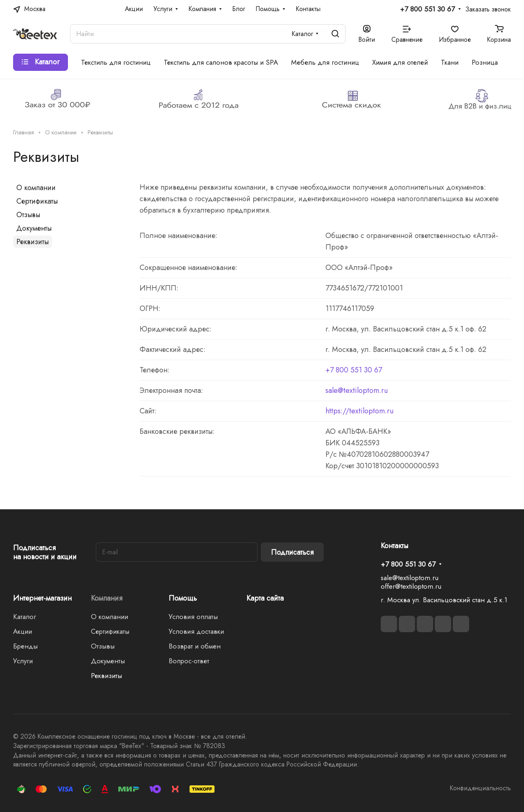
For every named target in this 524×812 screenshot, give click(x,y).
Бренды (25, 646)
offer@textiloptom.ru (411, 586)
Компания (107, 598)
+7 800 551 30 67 (427, 9)
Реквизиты (33, 242)
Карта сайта (265, 598)
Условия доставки (196, 631)
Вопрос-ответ (189, 661)
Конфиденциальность (480, 788)
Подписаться (292, 552)
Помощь (183, 598)
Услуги (23, 661)
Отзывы (28, 215)
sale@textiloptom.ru (357, 390)
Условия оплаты (193, 617)
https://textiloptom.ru (359, 411)
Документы (34, 228)
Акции (23, 631)
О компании (36, 188)
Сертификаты (37, 201)
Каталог (25, 617)
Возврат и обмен (195, 646)
